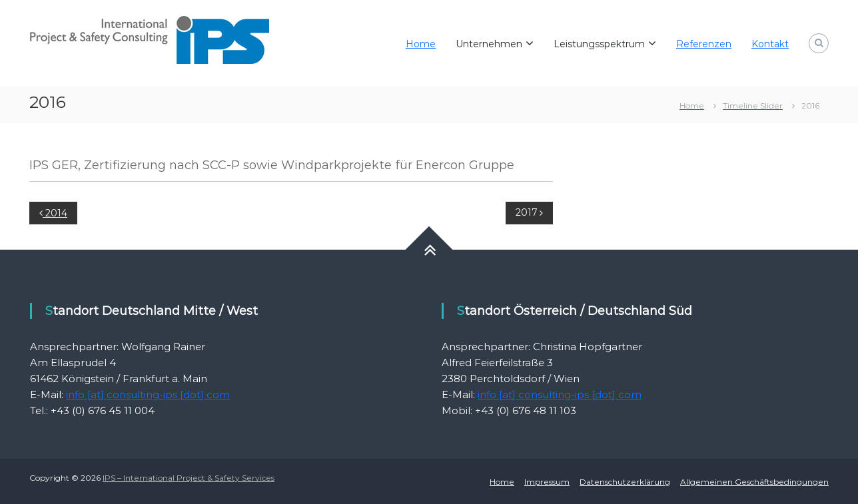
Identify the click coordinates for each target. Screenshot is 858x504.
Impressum (547, 482)
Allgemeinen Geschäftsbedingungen (754, 482)
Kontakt (770, 44)
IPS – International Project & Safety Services (189, 478)
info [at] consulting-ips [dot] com (148, 394)
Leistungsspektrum (599, 44)
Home (421, 44)
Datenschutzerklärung (625, 482)
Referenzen (704, 44)
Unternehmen (489, 44)
